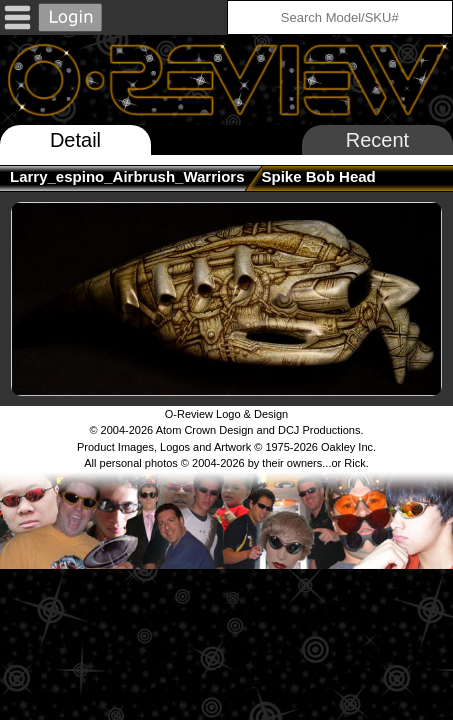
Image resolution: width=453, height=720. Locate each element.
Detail (75, 140)
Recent (377, 140)
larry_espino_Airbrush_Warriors (127, 176)
